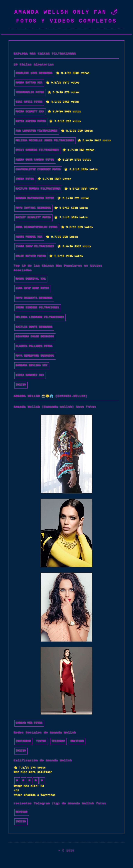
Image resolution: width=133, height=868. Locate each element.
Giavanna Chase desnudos (35, 337)
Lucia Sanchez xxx (30, 375)
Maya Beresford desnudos (35, 356)
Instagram (23, 741)
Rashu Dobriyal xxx (31, 279)
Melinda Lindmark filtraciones (40, 317)
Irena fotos (25, 179)
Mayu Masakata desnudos (34, 298)
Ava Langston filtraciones (37, 131)
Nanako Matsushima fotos (35, 198)
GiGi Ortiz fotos (29, 102)
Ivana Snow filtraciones (35, 247)
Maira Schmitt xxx (30, 112)
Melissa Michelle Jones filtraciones (45, 141)
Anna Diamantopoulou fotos (37, 227)
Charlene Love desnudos (34, 73)
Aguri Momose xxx (29, 237)
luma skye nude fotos (33, 289)
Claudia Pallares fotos (34, 346)
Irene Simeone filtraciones (38, 308)
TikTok (41, 741)
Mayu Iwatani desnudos (33, 208)
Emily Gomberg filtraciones (38, 150)
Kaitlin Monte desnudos (34, 327)
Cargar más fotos (29, 723)
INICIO (21, 385)
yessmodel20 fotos (30, 93)
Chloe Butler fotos (31, 256)
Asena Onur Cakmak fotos (35, 160)
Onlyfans (77, 741)
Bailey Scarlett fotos (33, 218)
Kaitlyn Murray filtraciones (38, 189)
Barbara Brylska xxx (32, 366)
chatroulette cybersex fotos (38, 170)
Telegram (58, 741)
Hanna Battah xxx (29, 83)
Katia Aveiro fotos (31, 121)
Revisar (22, 812)
